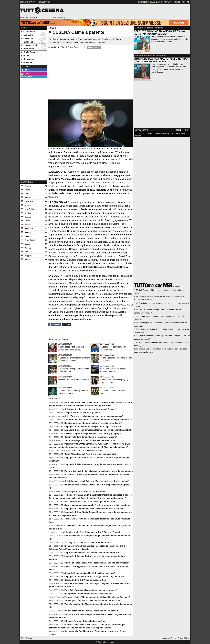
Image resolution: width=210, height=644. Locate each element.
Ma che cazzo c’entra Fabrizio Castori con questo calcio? (91, 611)
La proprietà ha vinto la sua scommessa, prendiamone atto (92, 553)
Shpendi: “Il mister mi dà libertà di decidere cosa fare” (90, 573)
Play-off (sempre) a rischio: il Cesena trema (85, 492)
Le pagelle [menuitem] (27, 35)
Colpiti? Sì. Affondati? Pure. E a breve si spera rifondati (90, 454)
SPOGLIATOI (141, 28)
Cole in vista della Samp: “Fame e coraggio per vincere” (91, 437)
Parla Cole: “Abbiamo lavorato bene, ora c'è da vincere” (91, 590)
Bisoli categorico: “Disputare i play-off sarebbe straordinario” (93, 423)
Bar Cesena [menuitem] (28, 49)
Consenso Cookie (169, 638)
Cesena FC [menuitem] (27, 38)
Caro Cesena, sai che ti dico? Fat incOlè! (84, 451)
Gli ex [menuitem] (25, 56)
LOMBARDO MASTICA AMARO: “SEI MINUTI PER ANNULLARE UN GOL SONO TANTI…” (161, 60)
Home (24, 28)
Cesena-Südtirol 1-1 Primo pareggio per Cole (85, 580)
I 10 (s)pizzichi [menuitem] (29, 45)
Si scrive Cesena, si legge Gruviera (73, 380)
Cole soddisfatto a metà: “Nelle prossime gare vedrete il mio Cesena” (97, 563)
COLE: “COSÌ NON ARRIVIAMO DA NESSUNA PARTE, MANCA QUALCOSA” (159, 33)
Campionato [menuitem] (28, 32)
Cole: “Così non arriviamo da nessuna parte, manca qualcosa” (94, 416)
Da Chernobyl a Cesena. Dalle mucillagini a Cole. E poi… (91, 502)
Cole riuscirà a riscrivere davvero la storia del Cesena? (90, 409)
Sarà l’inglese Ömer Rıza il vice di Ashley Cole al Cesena (91, 601)
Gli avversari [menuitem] (28, 59)
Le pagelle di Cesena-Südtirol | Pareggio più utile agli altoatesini (94, 577)
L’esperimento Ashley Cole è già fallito (82, 413)
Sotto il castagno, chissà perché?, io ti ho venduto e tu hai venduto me (98, 505)
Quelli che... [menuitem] (28, 42)
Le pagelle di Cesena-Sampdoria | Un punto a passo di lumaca (94, 427)
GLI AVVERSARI (142, 55)
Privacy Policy (183, 638)
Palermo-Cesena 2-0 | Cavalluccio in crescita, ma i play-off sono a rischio (99, 471)
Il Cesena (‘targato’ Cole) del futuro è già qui (85, 621)
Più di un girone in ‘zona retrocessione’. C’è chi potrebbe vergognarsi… (98, 485)
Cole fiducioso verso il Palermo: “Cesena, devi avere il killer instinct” (97, 481)
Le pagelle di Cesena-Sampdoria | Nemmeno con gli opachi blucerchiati (98, 430)
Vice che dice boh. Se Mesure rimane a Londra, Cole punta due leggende (98, 604)
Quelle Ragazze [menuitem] (29, 52)
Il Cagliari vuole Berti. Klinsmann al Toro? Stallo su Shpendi (92, 532)
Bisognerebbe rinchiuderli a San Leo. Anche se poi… (89, 594)
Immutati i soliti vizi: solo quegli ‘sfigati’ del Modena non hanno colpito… (99, 536)
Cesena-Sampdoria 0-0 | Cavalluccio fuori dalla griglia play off (93, 433)
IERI (187, 130)
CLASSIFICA (27, 182)
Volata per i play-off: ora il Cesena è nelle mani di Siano (90, 440)
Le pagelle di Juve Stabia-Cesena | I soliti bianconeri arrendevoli (94, 509)
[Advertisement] (128, 12)
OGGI (179, 130)
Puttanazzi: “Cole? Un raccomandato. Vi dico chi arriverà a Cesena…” (97, 597)
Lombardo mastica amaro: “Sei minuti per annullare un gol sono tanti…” (98, 420)
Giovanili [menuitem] (26, 63)
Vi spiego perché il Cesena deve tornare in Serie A (88, 543)
